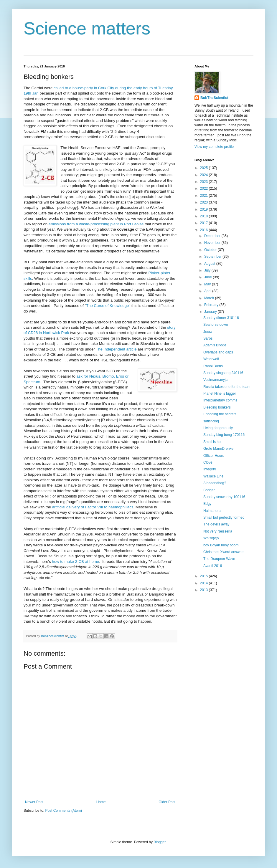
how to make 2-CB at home (75, 562)
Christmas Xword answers (224, 552)
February (212, 305)
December (213, 236)
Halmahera (212, 511)
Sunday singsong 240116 (223, 373)
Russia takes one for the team (227, 387)
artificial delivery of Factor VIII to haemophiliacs (93, 507)
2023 (205, 182)
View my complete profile (214, 147)
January (211, 312)
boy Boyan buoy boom (221, 545)
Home (101, 802)
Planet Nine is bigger (220, 394)
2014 (205, 583)
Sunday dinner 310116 (221, 318)
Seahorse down (216, 325)
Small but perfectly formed (224, 518)
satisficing (211, 421)
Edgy (207, 504)
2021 (205, 196)
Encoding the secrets (220, 414)
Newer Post (34, 802)
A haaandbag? (215, 483)
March (210, 298)
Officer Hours (214, 456)
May (208, 284)
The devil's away (216, 524)
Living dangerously (218, 428)
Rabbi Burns (213, 366)
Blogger (160, 842)
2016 (205, 230)
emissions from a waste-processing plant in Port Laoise (96, 224)
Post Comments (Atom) (64, 811)
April (208, 291)
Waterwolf (211, 359)
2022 (205, 189)
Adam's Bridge (215, 345)
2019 (205, 209)
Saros (208, 338)
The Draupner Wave (219, 559)
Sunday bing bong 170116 (224, 435)
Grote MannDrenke (218, 449)
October (211, 250)
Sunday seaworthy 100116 (224, 497)
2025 (205, 168)
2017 (205, 223)
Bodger (209, 490)
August (210, 264)
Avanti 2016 (213, 566)
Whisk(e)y (211, 538)
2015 (205, 576)
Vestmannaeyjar (216, 380)
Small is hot (212, 442)
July (208, 270)
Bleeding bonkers (217, 407)
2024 (205, 175)
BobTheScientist (214, 98)
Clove (208, 462)
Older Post (167, 802)
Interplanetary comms (220, 400)
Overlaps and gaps (218, 352)
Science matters (87, 28)
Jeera (208, 332)
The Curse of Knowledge (107, 306)
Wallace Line (213, 476)
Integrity (210, 469)
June (208, 277)
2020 (205, 202)
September (213, 257)
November (213, 243)
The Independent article (116, 349)
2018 (205, 216)
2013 (205, 590)
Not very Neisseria (218, 531)
